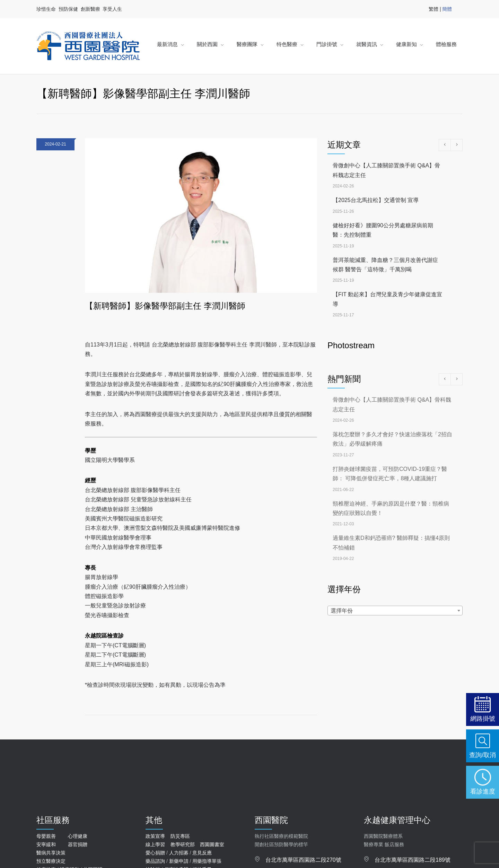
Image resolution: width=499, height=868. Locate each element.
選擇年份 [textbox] (342, 611)
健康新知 (406, 44)
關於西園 (207, 44)
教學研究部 (183, 844)
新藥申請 (179, 861)
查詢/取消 (483, 755)
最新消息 (167, 44)
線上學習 (155, 844)
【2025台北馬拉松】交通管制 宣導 (376, 200)
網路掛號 (483, 718)
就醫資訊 (367, 44)
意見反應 (202, 853)
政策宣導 (155, 836)
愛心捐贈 (155, 853)
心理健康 (78, 836)
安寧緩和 (46, 844)
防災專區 (180, 836)
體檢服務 (446, 44)
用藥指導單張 (207, 861)
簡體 (447, 9)
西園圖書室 (212, 844)
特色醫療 (287, 44)
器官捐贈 (78, 844)
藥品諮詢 (155, 861)
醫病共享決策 (51, 853)
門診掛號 (327, 44)
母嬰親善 (46, 836)
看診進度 (483, 791)
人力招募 (179, 853)
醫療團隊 (247, 44)
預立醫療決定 (51, 861)
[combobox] (395, 611)
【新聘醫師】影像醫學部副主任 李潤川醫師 (165, 306)
